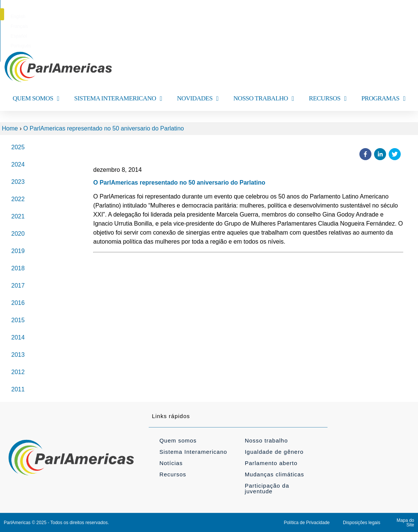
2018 (18, 268)
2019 (18, 251)
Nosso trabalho (266, 440)
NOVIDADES (198, 99)
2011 (18, 389)
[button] (407, 14)
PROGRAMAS (383, 99)
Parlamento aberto (271, 463)
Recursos (173, 474)
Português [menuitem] (248, 17)
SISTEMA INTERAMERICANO (118, 99)
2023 (18, 182)
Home (10, 128)
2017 (18, 286)
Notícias (171, 463)
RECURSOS (328, 99)
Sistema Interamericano (193, 452)
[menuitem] (174, 17)
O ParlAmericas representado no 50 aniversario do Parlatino (104, 128)
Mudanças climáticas (275, 474)
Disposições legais (361, 523)
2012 (18, 372)
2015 (18, 320)
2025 (18, 147)
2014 (18, 337)
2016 (18, 303)
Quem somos (178, 440)
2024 (18, 164)
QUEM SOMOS (36, 99)
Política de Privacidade (307, 523)
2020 (18, 234)
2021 (18, 216)
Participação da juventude (267, 488)
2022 (18, 199)
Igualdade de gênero (274, 452)
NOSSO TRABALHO (264, 99)
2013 (18, 355)
